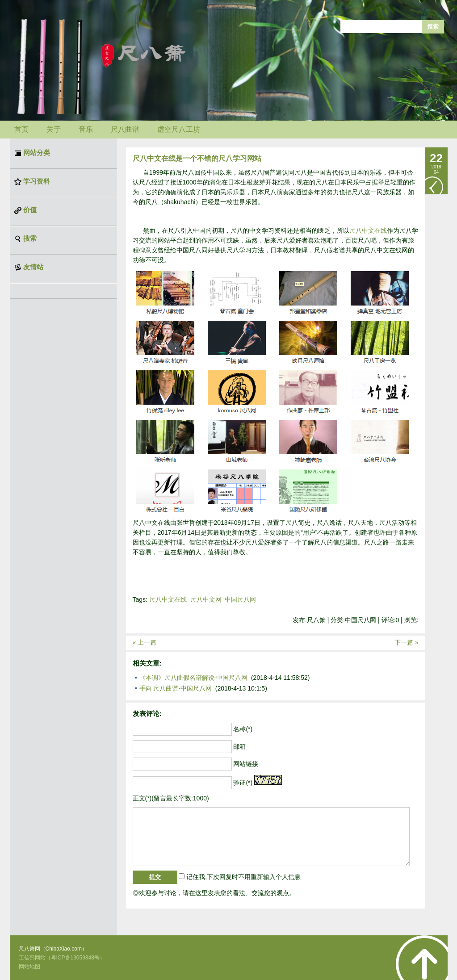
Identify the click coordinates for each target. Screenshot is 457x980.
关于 (54, 129)
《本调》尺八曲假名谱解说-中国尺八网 (194, 678)
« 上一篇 (145, 642)
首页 (21, 129)
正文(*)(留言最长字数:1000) (171, 798)
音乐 (86, 129)
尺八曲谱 (125, 129)
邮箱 (239, 746)
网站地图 (29, 967)
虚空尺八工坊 (179, 129)
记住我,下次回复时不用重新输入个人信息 (243, 877)
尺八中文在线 (368, 230)
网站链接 (246, 764)
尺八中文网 (206, 599)
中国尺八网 (240, 599)
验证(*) (243, 783)
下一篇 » (407, 642)
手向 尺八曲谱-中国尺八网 (176, 688)
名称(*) (243, 729)
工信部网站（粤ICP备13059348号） (62, 958)
